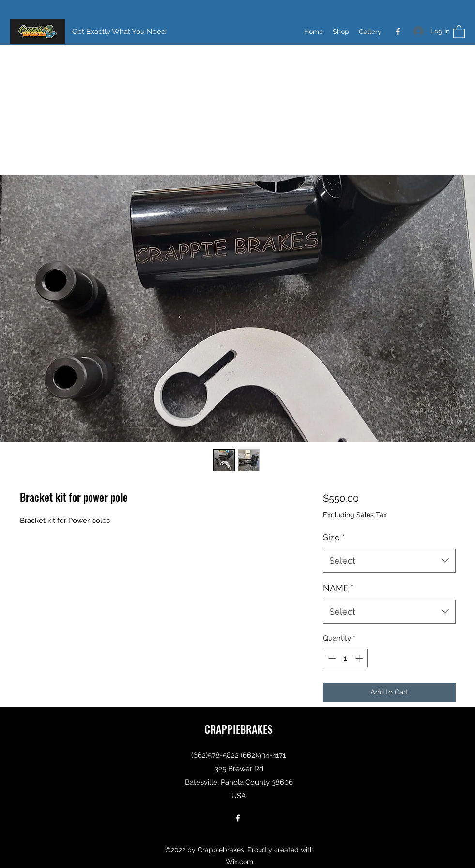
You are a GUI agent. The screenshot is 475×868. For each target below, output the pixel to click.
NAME (338, 588)
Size (334, 537)
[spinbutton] (345, 658)
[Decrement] (331, 658)
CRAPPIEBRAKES (238, 729)
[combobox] (389, 561)
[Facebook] (398, 32)
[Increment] (360, 658)
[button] (459, 31)
